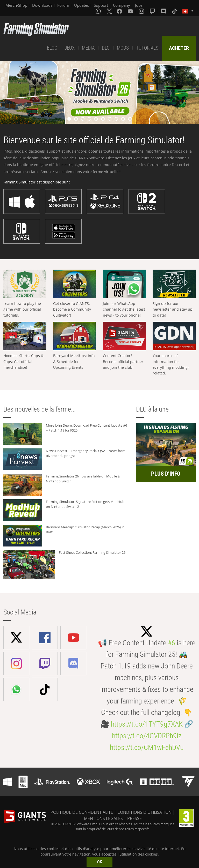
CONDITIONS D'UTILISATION (144, 812)
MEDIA (88, 48)
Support (101, 5)
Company (122, 5)
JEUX (70, 48)
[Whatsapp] (99, 11)
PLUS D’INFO (166, 474)
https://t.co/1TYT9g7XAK (147, 724)
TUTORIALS (147, 48)
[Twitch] (153, 11)
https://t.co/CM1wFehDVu (147, 747)
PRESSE (134, 818)
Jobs (139, 5)
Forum (63, 5)
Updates (81, 5)
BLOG (52, 48)
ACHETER (179, 48)
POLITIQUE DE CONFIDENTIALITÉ (82, 812)
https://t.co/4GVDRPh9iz (147, 736)
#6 (172, 643)
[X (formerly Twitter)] (109, 11)
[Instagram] (142, 11)
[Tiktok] (175, 11)
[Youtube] (131, 11)
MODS (123, 48)
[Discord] (164, 11)
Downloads (42, 5)
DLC (106, 48)
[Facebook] (120, 11)
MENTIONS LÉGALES (103, 818)
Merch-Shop (16, 5)
